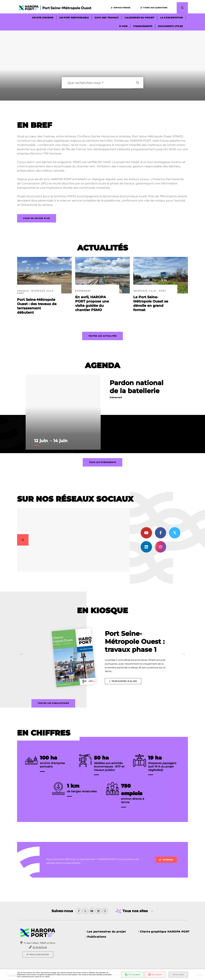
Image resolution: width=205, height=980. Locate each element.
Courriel (166, 864)
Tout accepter (132, 975)
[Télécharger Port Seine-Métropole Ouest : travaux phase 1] (124, 684)
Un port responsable (74, 18)
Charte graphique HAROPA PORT (165, 932)
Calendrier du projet (139, 18)
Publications (97, 937)
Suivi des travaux (107, 18)
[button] (182, 8)
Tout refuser (155, 975)
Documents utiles (171, 26)
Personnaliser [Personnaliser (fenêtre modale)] (178, 975)
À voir (123, 26)
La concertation (172, 18)
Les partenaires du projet (107, 932)
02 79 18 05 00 (40, 947)
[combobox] (97, 86)
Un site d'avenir (43, 18)
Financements (143, 26)
